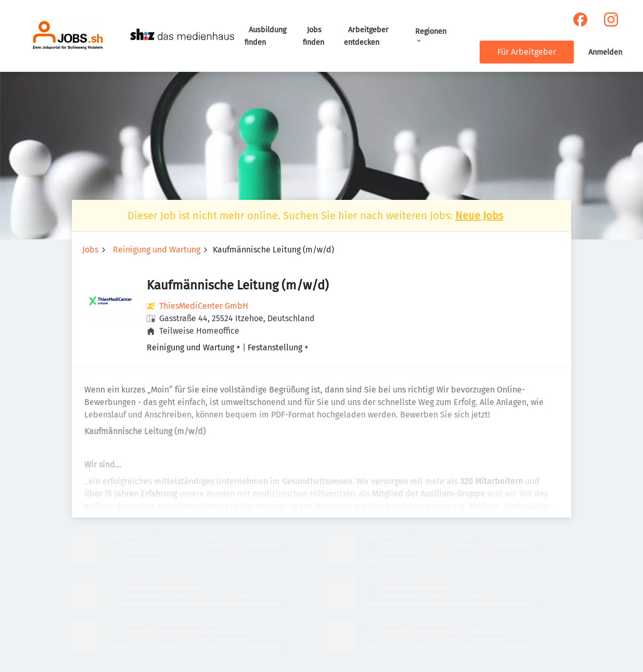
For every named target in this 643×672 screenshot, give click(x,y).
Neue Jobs (479, 215)
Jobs (90, 250)
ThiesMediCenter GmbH (204, 306)
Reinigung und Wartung (157, 250)
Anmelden (605, 52)
